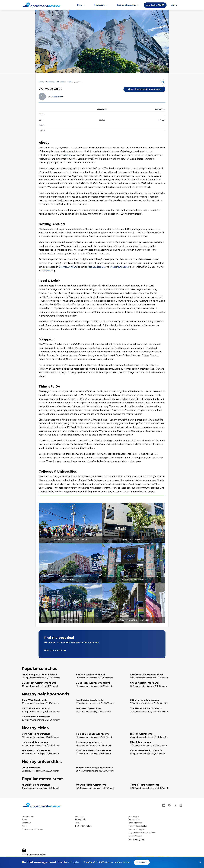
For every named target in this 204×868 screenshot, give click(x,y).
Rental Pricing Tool (136, 840)
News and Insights (136, 829)
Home (41, 82)
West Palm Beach (119, 267)
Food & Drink (50, 281)
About (44, 143)
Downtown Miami (68, 267)
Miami (69, 82)
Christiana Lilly (57, 96)
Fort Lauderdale (96, 267)
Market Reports (135, 836)
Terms (78, 823)
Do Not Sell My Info (83, 826)
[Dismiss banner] (200, 862)
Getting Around (52, 224)
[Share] (163, 82)
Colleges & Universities (58, 471)
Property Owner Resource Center (143, 833)
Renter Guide (134, 819)
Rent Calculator (135, 823)
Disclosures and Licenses (32, 829)
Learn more (142, 862)
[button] (102, 644)
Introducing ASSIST (155, 5)
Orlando (46, 271)
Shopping (47, 339)
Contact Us (26, 823)
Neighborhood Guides (55, 82)
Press (24, 826)
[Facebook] (169, 805)
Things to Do (49, 386)
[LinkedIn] (164, 805)
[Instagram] (181, 805)
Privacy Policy (81, 819)
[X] (175, 805)
